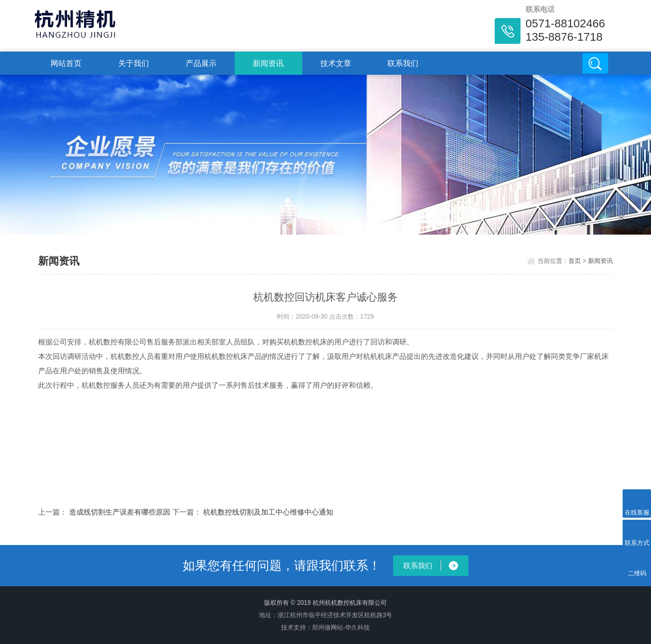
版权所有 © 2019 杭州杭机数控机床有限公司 (325, 603)
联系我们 (403, 63)
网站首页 (66, 63)
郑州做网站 (328, 628)
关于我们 (134, 63)
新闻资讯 (268, 63)
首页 (575, 261)
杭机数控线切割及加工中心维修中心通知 (268, 512)
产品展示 (201, 63)
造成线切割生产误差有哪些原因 (120, 512)
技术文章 (336, 63)
